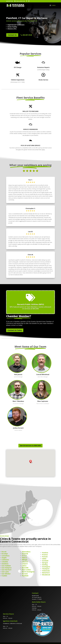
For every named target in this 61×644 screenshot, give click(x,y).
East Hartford (6, 570)
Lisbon (24, 566)
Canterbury (5, 556)
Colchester (5, 560)
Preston (45, 555)
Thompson (46, 569)
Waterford (46, 573)
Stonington (46, 567)
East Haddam (6, 566)
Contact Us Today (15, 330)
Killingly (25, 560)
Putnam (45, 557)
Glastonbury (26, 552)
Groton (24, 556)
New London (26, 570)
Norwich (25, 574)
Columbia (5, 562)
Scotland (45, 561)
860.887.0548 (27, 35)
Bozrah (4, 552)
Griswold (25, 554)
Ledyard (25, 564)
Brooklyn (5, 554)
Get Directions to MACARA (30, 446)
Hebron (24, 558)
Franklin (4, 576)
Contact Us (12, 35)
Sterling (45, 565)
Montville (25, 568)
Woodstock (46, 575)
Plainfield (25, 576)
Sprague (45, 563)
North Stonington (28, 572)
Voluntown (46, 571)
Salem (44, 559)
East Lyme (5, 572)
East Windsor (6, 574)
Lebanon (25, 562)
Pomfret (45, 553)
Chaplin (4, 558)
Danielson (5, 564)
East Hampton (7, 568)
